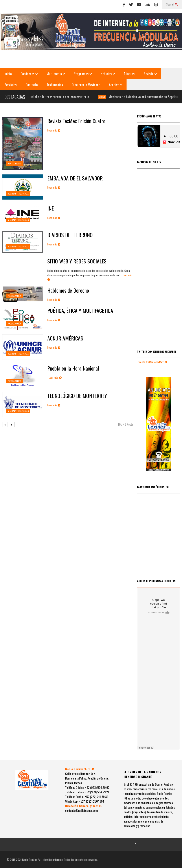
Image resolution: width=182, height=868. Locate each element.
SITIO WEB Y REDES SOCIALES (77, 261)
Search (172, 4)
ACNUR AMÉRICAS (65, 338)
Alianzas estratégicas (18, 194)
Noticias (108, 74)
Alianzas (129, 74)
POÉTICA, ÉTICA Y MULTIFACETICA (80, 310)
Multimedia (56, 74)
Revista (150, 74)
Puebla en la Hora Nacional (73, 368)
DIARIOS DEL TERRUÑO (70, 235)
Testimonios (55, 85)
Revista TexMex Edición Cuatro (76, 121)
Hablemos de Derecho (68, 290)
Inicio (8, 74)
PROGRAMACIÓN (15, 296)
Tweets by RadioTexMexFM (152, 362)
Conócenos (29, 74)
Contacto (32, 85)
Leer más (54, 130)
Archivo (116, 85)
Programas (83, 74)
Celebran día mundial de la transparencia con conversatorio (52, 97)
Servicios (11, 85)
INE (51, 208)
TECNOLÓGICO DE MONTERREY (77, 396)
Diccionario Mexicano (86, 85)
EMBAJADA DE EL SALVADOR (75, 178)
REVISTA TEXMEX (15, 163)
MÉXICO (105, 97)
